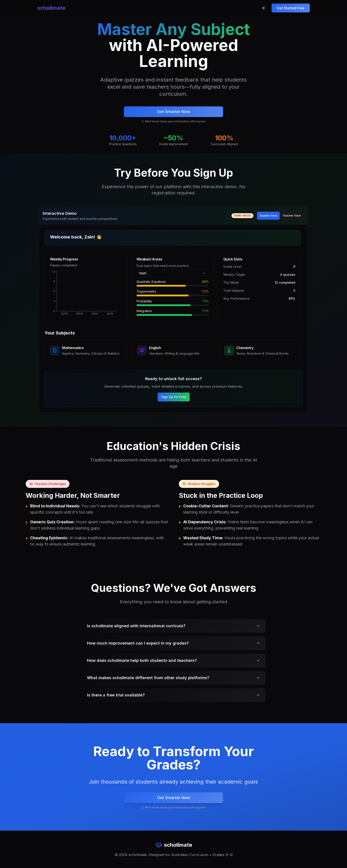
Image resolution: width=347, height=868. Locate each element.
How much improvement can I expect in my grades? (173, 643)
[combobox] (173, 273)
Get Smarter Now (174, 112)
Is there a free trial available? (173, 695)
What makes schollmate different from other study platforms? (173, 678)
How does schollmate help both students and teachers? (173, 660)
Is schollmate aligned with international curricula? (173, 626)
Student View (268, 216)
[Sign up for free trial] (291, 8)
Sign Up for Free (174, 397)
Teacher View (292, 216)
